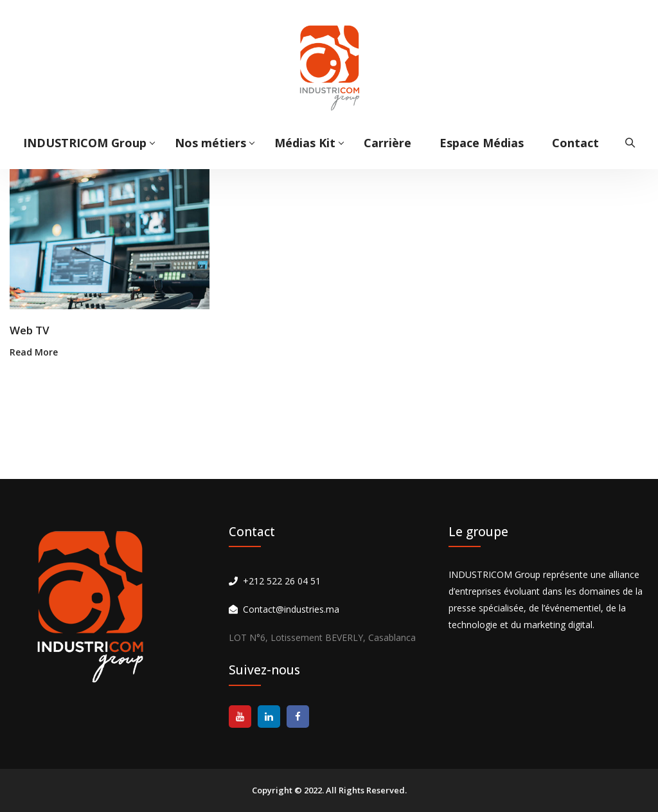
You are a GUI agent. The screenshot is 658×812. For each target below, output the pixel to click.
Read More (34, 352)
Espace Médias (482, 143)
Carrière (387, 143)
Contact (575, 143)
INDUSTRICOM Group (85, 143)
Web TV (30, 330)
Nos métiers (210, 143)
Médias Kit (305, 143)
